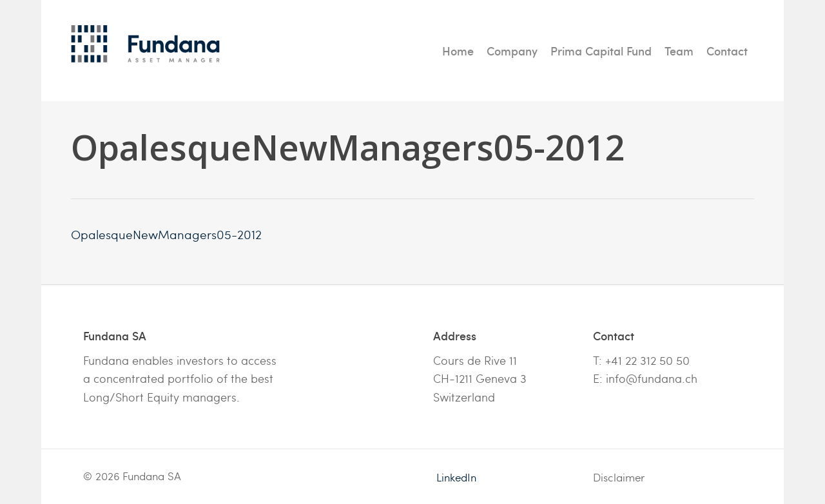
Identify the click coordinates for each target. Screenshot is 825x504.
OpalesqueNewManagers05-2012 (166, 234)
